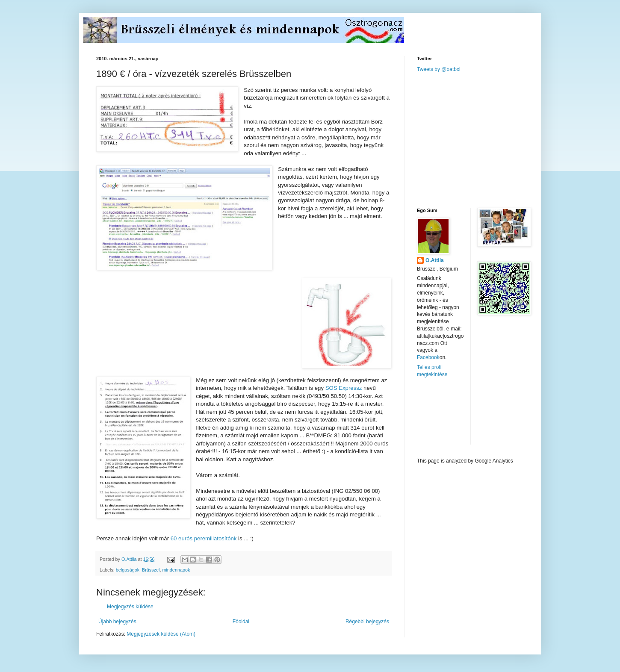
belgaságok (128, 570)
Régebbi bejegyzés (367, 622)
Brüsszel (151, 570)
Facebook (428, 357)
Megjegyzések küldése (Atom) (161, 634)
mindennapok (176, 570)
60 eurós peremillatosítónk (204, 538)
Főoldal (241, 622)
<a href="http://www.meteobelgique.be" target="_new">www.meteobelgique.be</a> (453, 418)
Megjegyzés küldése (130, 607)
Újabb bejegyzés (117, 622)
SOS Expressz (344, 388)
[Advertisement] (481, 139)
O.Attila (435, 260)
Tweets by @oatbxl (439, 69)
